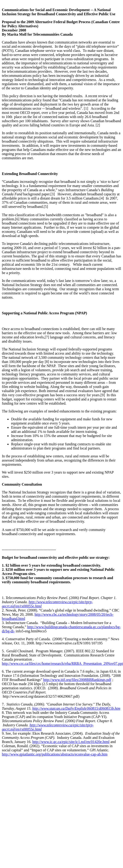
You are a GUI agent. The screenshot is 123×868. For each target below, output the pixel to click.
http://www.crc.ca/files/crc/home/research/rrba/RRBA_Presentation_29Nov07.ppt (62, 663)
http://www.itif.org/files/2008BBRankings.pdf (77, 680)
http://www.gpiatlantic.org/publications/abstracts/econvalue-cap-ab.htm (55, 754)
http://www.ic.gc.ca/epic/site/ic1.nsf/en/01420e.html (71, 742)
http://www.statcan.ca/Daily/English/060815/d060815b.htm (76, 708)
